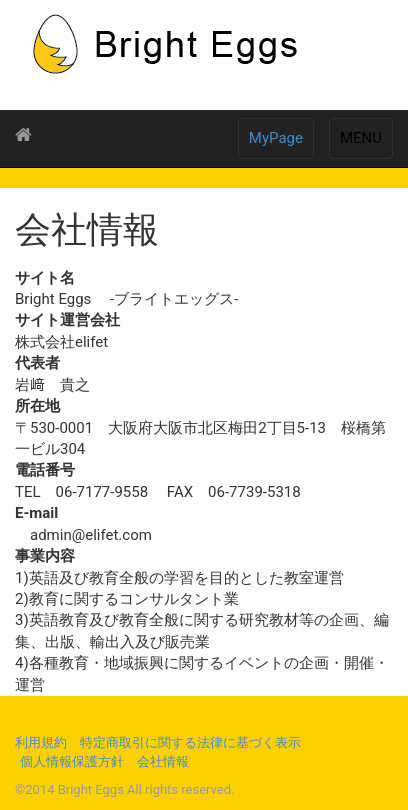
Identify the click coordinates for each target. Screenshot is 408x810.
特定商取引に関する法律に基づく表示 (190, 742)
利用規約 (41, 742)
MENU (361, 138)
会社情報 (163, 761)
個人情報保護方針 (72, 761)
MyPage (276, 138)
